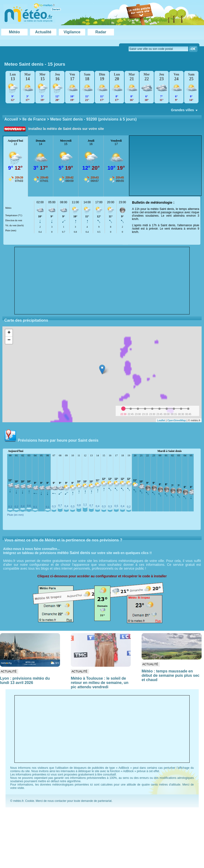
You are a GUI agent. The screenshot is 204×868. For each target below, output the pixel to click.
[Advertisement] (102, 281)
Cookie (30, 801)
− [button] (9, 340)
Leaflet (161, 420)
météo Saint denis (74, 553)
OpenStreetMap (177, 420)
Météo (14, 32)
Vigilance (72, 32)
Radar (101, 32)
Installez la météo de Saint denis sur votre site (66, 129)
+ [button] (9, 333)
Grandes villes (185, 111)
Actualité (43, 32)
